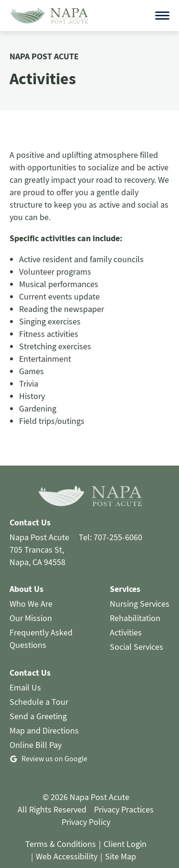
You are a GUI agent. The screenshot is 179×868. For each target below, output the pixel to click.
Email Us (25, 673)
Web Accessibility (67, 842)
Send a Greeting (38, 702)
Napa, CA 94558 (37, 548)
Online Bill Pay (36, 731)
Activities (126, 618)
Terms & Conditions (61, 830)
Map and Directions (44, 717)
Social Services (137, 633)
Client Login (125, 830)
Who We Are (31, 590)
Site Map (121, 842)
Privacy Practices (124, 796)
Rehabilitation (135, 604)
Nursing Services (140, 590)
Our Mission (31, 604)
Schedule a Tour (39, 688)
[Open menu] (162, 9)
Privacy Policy (86, 808)
